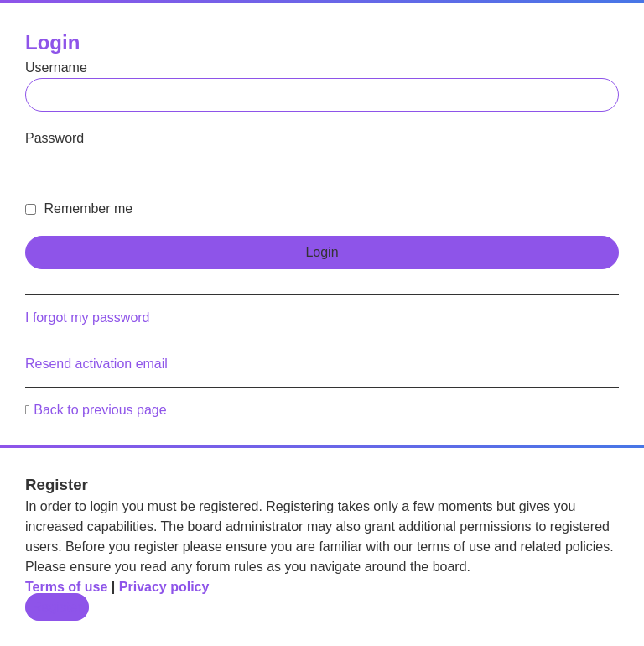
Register (57, 607)
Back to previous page (100, 410)
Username (56, 68)
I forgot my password (88, 318)
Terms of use (66, 587)
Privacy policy (164, 587)
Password (55, 138)
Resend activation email (96, 364)
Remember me (79, 208)
